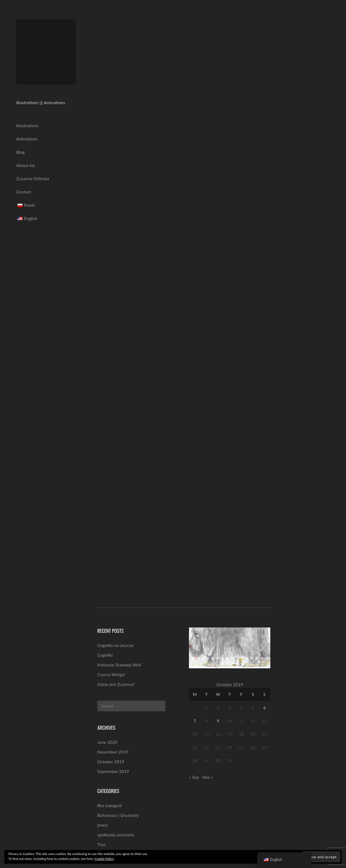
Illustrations (27, 125)
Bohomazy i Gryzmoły (118, 815)
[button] (197, 648)
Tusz (102, 844)
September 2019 (113, 771)
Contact (24, 192)
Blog (20, 152)
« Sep (194, 777)
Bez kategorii (110, 805)
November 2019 (113, 752)
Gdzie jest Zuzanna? (116, 684)
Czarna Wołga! (111, 674)
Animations (27, 139)
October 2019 (111, 762)
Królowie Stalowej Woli (119, 665)
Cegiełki (105, 655)
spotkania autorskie (116, 835)
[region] (230, 648)
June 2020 (107, 742)
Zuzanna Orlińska (33, 178)
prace (103, 825)
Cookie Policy (104, 859)
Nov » (208, 777)
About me (26, 165)
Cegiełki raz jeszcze (116, 645)
